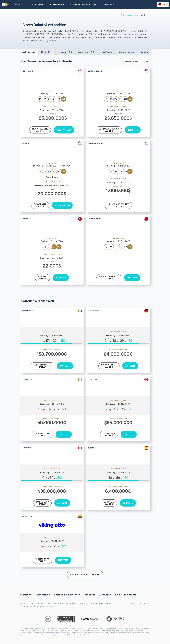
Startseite (126, 15)
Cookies (51, 607)
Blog (118, 595)
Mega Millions (106, 52)
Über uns (83, 603)
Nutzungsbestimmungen (32, 607)
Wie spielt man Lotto (40, 603)
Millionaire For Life (126, 52)
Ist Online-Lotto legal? (64, 603)
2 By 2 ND (45, 52)
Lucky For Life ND (86, 52)
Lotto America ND (64, 52)
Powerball (144, 52)
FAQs (23, 603)
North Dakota (28, 52)
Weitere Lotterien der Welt (85, 575)
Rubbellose (130, 595)
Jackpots (109, 4)
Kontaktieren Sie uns (101, 603)
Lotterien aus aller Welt (84, 4)
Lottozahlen (43, 595)
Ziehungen (105, 595)
